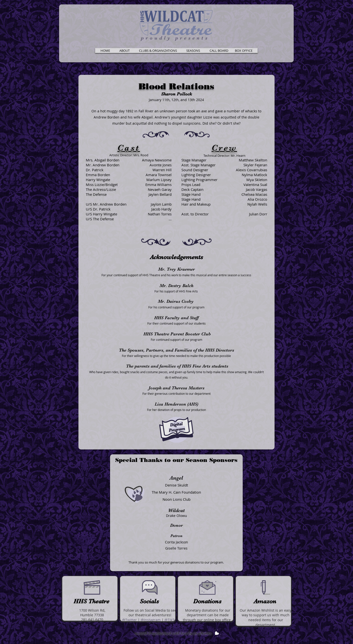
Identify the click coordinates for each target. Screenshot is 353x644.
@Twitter (129, 620)
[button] (124, 51)
